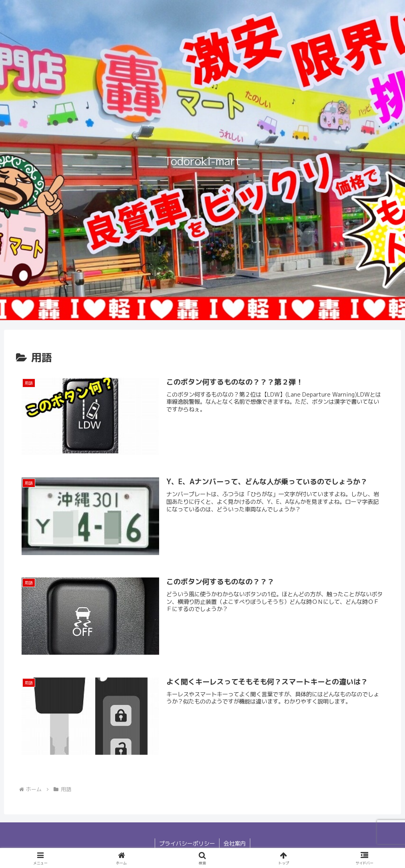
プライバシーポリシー (187, 843)
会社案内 (235, 843)
